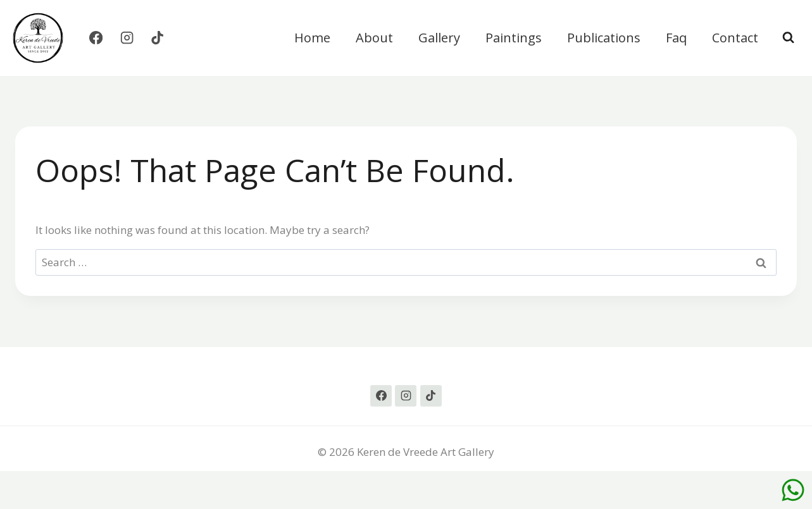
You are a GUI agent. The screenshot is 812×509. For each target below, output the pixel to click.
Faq (676, 38)
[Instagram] (127, 38)
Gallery (439, 38)
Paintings (514, 38)
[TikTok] (158, 38)
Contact (735, 38)
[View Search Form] (788, 38)
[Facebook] (96, 38)
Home (312, 38)
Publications (604, 38)
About (374, 38)
